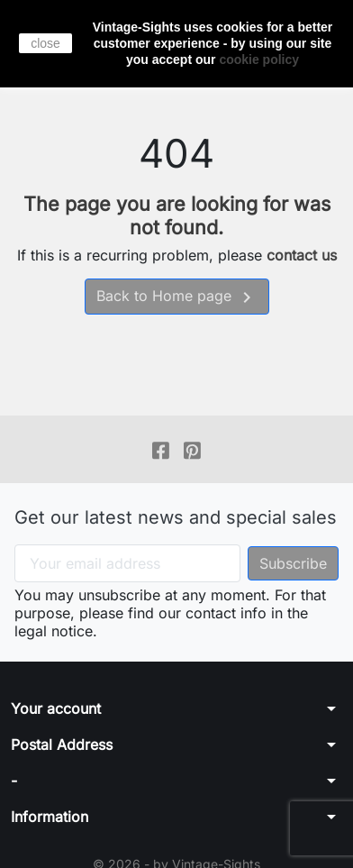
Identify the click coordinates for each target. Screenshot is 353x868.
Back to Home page (177, 297)
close (45, 43)
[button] (176, 708)
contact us (302, 255)
